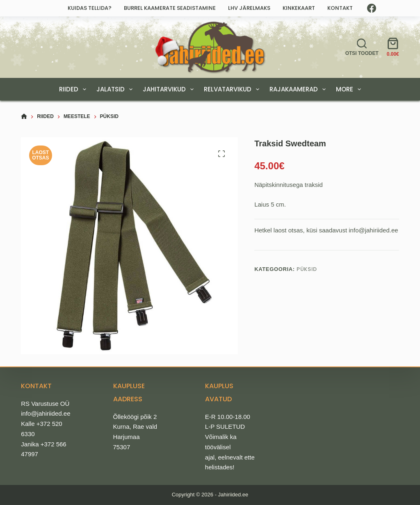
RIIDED (74, 89)
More (350, 89)
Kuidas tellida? (90, 8)
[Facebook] (372, 8)
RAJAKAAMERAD (299, 89)
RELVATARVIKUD (233, 89)
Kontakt (340, 8)
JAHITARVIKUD (170, 89)
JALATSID (116, 89)
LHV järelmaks (249, 8)
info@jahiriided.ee (46, 413)
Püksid (307, 269)
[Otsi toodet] (362, 47)
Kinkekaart (299, 8)
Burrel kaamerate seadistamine (170, 8)
